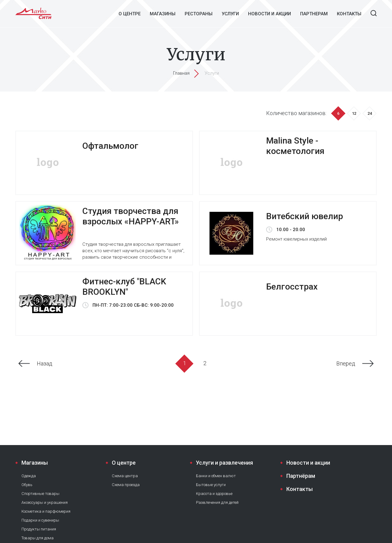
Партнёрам (301, 476)
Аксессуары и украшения (45, 502)
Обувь (27, 485)
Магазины (163, 14)
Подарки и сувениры (40, 520)
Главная (181, 73)
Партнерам (314, 14)
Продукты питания (39, 529)
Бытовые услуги (211, 485)
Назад (45, 363)
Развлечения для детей (217, 502)
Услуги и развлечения (224, 463)
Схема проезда (126, 485)
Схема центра (125, 476)
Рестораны (199, 14)
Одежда (29, 476)
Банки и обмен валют (216, 476)
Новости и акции (269, 14)
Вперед (346, 363)
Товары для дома (38, 538)
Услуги (230, 14)
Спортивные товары (40, 494)
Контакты (349, 14)
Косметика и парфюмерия (46, 511)
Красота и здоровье (214, 494)
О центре (130, 14)
